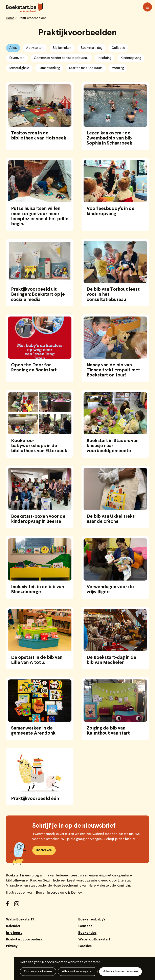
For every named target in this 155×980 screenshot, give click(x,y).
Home (10, 18)
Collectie (118, 48)
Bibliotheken (62, 48)
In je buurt (14, 933)
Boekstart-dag (92, 48)
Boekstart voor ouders (24, 940)
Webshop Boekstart (94, 940)
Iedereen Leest (68, 876)
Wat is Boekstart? (20, 920)
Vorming (118, 68)
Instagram (18, 905)
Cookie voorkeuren (38, 972)
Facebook (10, 905)
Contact (85, 926)
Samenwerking (49, 68)
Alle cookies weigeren (78, 972)
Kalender (13, 926)
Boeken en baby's (92, 920)
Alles (13, 48)
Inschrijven (44, 850)
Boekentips (87, 933)
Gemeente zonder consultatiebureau (61, 58)
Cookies (85, 946)
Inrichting (104, 58)
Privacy (12, 946)
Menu (148, 7)
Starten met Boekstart (86, 68)
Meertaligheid (19, 68)
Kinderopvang (131, 58)
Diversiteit (17, 58)
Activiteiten (35, 48)
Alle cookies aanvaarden (120, 972)
